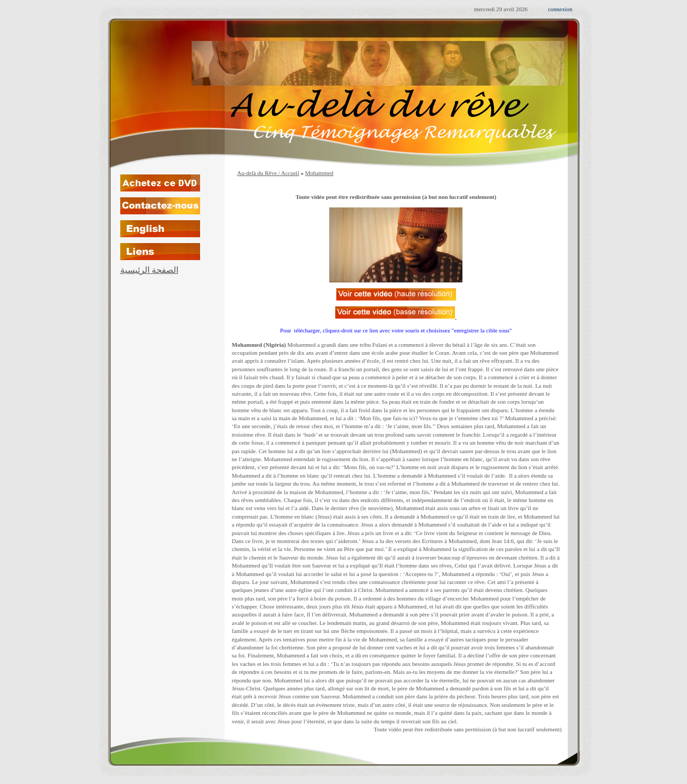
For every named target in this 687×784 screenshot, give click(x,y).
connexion (560, 9)
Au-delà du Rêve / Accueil (268, 173)
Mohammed (319, 173)
